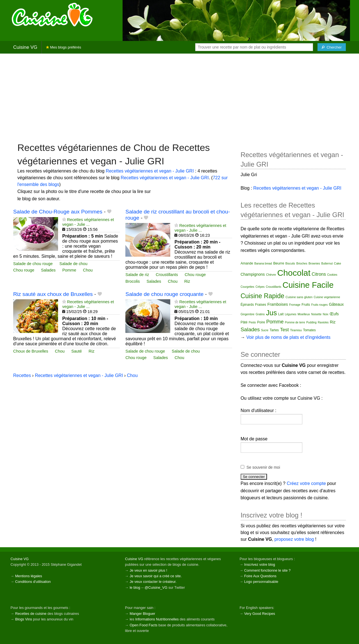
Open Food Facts (143, 625)
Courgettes (248, 287)
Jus (271, 313)
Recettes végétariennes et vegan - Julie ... (88, 222)
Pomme (69, 270)
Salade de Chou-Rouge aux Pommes (58, 212)
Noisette (317, 314)
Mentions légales (29, 576)
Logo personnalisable (261, 582)
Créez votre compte (306, 483)
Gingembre (248, 314)
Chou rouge (24, 270)
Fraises (261, 305)
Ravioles (323, 322)
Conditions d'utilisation (33, 582)
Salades (48, 270)
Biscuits (290, 264)
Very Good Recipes (259, 614)
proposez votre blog (294, 539)
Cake (338, 263)
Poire (261, 322)
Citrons (319, 274)
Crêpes (260, 287)
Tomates (309, 330)
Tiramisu (296, 330)
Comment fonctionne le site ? (267, 570)
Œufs (334, 314)
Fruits (306, 305)
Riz (187, 281)
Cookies (332, 275)
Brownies (314, 264)
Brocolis (133, 281)
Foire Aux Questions (260, 576)
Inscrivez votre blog (259, 564)
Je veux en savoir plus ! (148, 570)
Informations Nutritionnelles (157, 619)
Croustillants (167, 275)
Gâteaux (336, 304)
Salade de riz (137, 275)
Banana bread (263, 264)
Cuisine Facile (308, 285)
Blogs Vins (24, 619)
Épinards (247, 305)
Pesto (252, 322)
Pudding (311, 322)
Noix (326, 314)
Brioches (302, 264)
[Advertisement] (179, 97)
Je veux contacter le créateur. (153, 582)
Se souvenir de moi (263, 467)
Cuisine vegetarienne (327, 297)
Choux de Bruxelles (31, 351)
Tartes (274, 330)
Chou (88, 270)
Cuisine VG (25, 47)
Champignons (253, 274)
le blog (135, 587)
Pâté (244, 322)
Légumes (290, 314)
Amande (247, 263)
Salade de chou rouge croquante (164, 294)
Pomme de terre (295, 322)
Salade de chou (73, 264)
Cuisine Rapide (263, 296)
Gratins (260, 314)
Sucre (265, 330)
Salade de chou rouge (33, 264)
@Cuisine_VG (156, 587)
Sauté (77, 351)
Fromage (295, 305)
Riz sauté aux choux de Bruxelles (53, 294)
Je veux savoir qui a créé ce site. (156, 576)
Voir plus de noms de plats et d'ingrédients (288, 337)
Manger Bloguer (142, 614)
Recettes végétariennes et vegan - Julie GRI (150, 171)
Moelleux (304, 314)
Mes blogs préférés (64, 47)
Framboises (278, 304)
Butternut (327, 264)
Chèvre (271, 275)
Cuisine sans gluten (299, 297)
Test (285, 330)
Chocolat (294, 273)
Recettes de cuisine (31, 614)
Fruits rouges (319, 305)
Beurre (279, 263)
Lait (281, 314)
